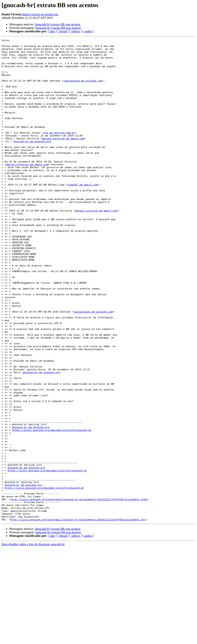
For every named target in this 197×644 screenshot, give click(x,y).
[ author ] (88, 31)
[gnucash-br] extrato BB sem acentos (57, 24)
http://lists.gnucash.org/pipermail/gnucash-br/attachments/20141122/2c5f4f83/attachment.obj (78, 616)
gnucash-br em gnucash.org (32, 162)
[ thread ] (63, 31)
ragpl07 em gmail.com (83, 214)
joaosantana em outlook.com (83, 89)
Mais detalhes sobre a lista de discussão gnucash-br (33, 641)
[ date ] (52, 31)
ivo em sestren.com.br (59, 152)
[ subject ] (76, 31)
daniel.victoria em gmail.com (40, 14)
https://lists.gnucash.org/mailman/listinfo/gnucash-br (52, 509)
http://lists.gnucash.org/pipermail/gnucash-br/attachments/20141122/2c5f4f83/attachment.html (79, 592)
